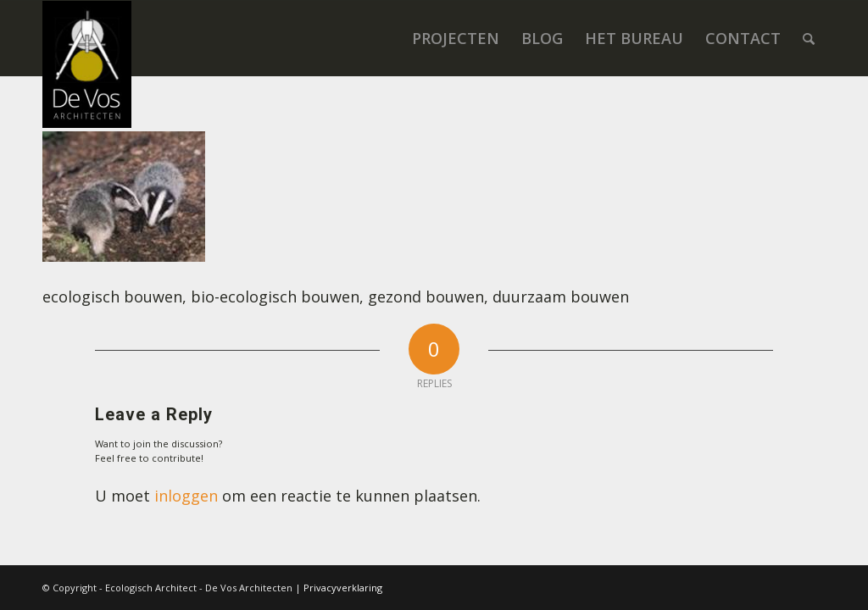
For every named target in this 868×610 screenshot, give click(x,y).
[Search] (809, 38)
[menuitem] (456, 38)
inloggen (186, 496)
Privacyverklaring (343, 588)
